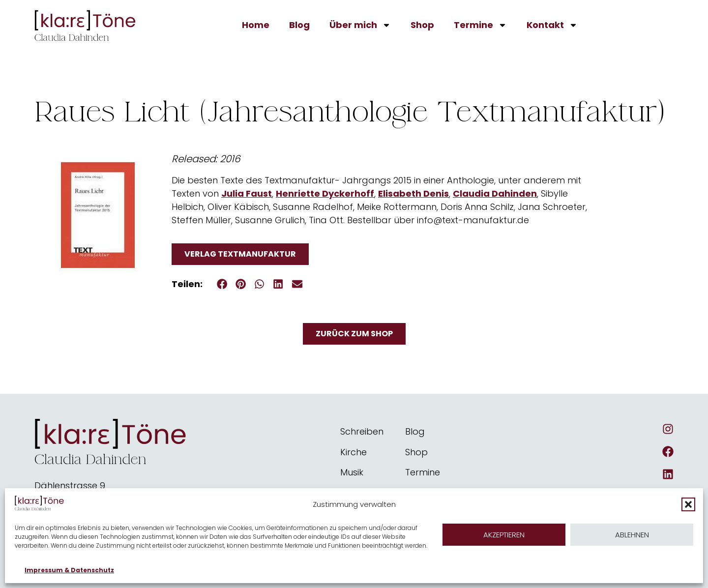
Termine (480, 25)
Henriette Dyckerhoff (325, 193)
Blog (299, 25)
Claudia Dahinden (495, 193)
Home (256, 25)
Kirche (354, 452)
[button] (688, 504)
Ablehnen (632, 535)
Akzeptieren (504, 535)
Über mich (360, 25)
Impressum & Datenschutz (69, 570)
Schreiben (362, 431)
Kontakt (552, 25)
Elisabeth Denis (413, 193)
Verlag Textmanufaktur (240, 254)
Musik (352, 472)
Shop (422, 25)
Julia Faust (247, 193)
